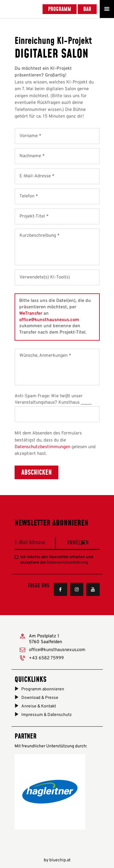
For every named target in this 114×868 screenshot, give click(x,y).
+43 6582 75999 (46, 658)
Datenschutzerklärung (67, 563)
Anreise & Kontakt (39, 706)
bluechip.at (60, 860)
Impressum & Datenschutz (47, 715)
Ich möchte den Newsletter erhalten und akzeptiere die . (57, 560)
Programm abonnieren (43, 689)
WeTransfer (31, 314)
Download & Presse (40, 698)
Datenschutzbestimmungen (42, 447)
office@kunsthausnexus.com (49, 320)
